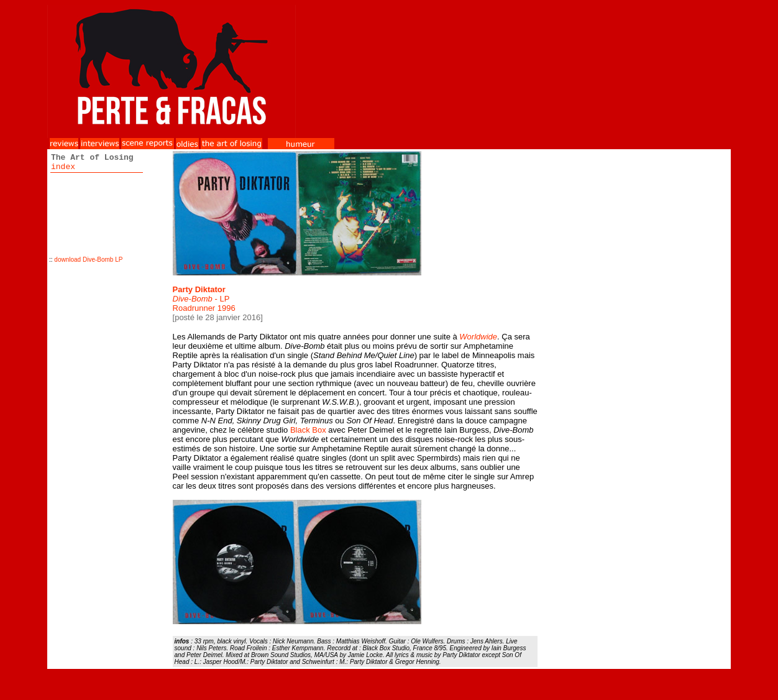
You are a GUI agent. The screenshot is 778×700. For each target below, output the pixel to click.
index (63, 167)
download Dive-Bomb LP (88, 260)
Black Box (308, 430)
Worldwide (478, 337)
